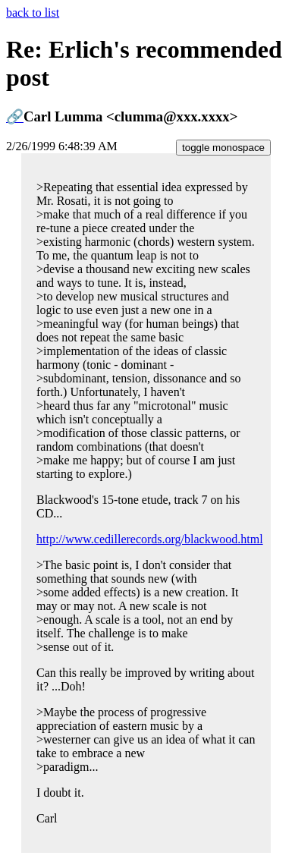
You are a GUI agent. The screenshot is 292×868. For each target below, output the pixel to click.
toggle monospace (223, 148)
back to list (33, 13)
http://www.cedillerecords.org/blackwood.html (150, 539)
